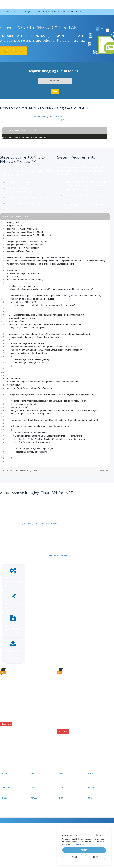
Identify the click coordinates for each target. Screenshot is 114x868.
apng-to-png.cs (9, 471)
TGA (90, 798)
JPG (61, 774)
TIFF (61, 788)
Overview (55, 81)
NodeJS (49, 524)
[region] (55, 343)
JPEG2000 (7, 788)
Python (24, 524)
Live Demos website (58, 555)
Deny (95, 857)
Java (42, 524)
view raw (104, 471)
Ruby (31, 524)
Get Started (14, 51)
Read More (6, 724)
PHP (55, 524)
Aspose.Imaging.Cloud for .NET (48, 116)
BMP (4, 774)
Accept (84, 850)
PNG (4, 798)
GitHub (35, 471)
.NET (36, 524)
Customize (73, 857)
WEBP (91, 788)
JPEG (90, 774)
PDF (61, 798)
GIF (32, 774)
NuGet (63, 120)
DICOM (34, 798)
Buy (55, 91)
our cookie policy (79, 844)
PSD (33, 788)
